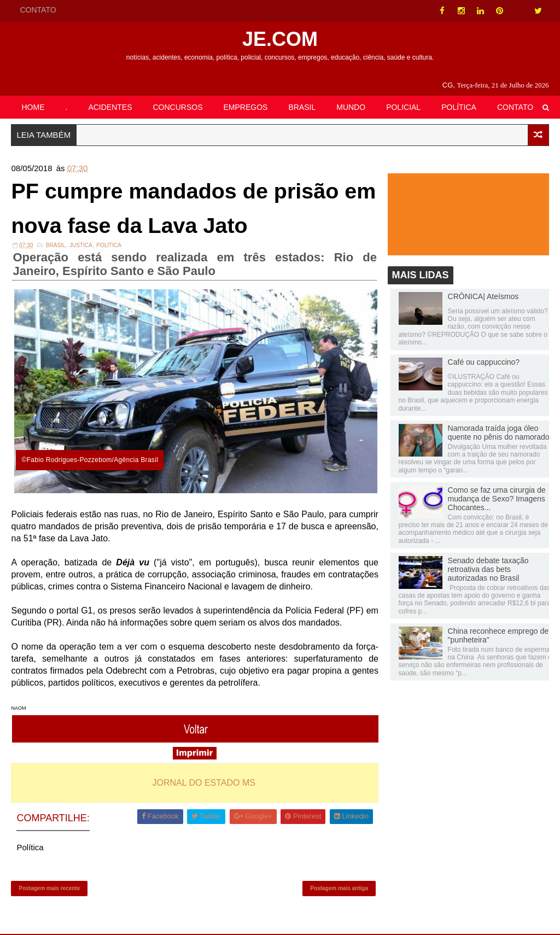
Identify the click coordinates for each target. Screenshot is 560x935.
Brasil (56, 246)
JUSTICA (81, 246)
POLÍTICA (459, 107)
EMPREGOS (246, 107)
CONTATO (38, 10)
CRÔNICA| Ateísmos (483, 296)
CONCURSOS (178, 107)
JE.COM (280, 39)
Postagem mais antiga (337, 889)
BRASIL (302, 107)
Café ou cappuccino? (484, 363)
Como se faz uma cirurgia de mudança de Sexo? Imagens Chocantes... (497, 499)
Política (109, 246)
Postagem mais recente (49, 889)
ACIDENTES (110, 107)
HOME (33, 107)
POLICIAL (403, 107)
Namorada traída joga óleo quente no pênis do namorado (499, 433)
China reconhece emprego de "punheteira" (498, 635)
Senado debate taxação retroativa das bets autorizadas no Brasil (488, 569)
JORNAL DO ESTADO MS (203, 783)
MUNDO (351, 107)
